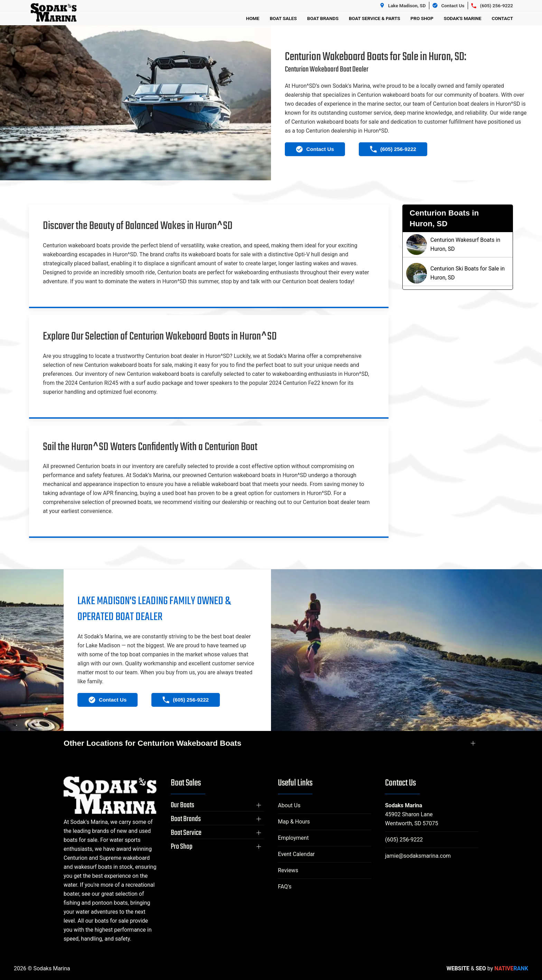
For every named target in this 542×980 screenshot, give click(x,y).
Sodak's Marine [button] (463, 18)
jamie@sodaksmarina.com (418, 856)
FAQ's (285, 887)
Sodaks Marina (404, 805)
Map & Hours (294, 822)
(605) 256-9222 (404, 840)
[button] (217, 805)
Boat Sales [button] (283, 18)
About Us (289, 805)
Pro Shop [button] (422, 18)
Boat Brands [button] (323, 18)
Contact (502, 18)
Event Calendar (296, 854)
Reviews (288, 870)
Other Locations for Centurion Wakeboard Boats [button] (152, 743)
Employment (293, 838)
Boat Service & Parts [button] (374, 18)
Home (253, 18)
